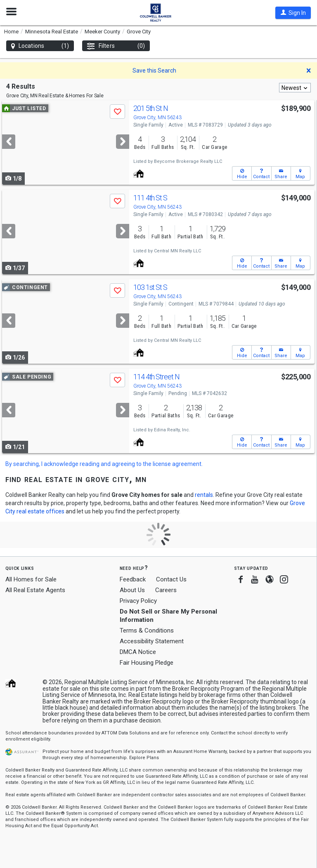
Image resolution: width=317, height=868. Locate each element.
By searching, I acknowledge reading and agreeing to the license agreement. (104, 464)
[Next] (123, 142)
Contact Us (171, 579)
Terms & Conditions (147, 630)
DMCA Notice (138, 652)
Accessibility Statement (152, 641)
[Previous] (9, 142)
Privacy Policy (138, 601)
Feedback (133, 580)
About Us (132, 590)
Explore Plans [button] (144, 758)
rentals (204, 495)
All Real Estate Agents (35, 590)
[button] (293, 13)
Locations (40, 46)
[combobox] (295, 88)
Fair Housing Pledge (147, 663)
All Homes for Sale (31, 579)
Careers (166, 590)
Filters (116, 46)
